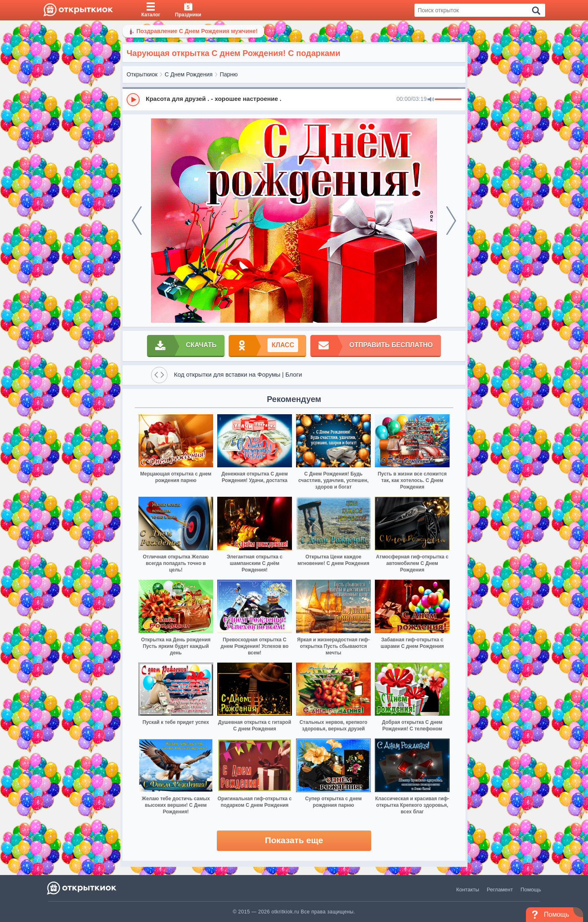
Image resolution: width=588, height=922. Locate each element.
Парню (229, 74)
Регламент (500, 890)
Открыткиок (142, 74)
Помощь (531, 890)
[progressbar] (448, 100)
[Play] (133, 100)
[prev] (137, 221)
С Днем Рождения (188, 74)
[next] (451, 221)
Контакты (468, 890)
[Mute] (431, 100)
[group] (294, 99)
